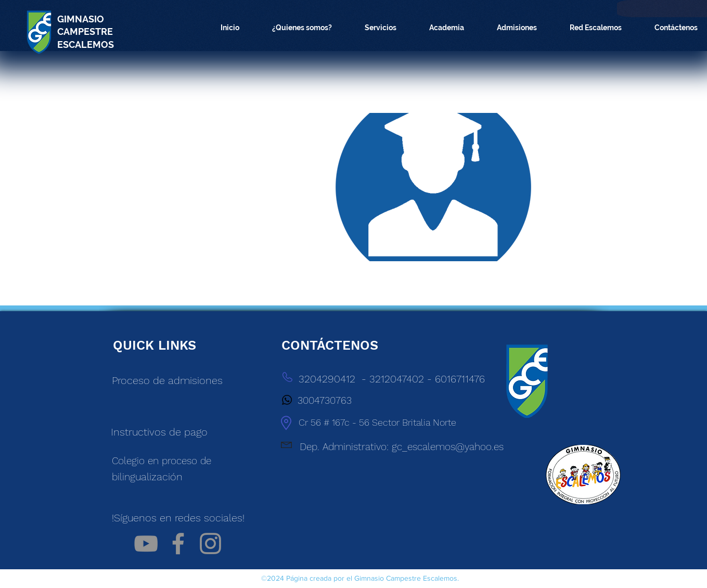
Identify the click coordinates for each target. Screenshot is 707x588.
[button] (302, 28)
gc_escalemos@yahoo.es (448, 447)
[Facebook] (178, 544)
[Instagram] (210, 544)
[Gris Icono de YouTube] (146, 544)
